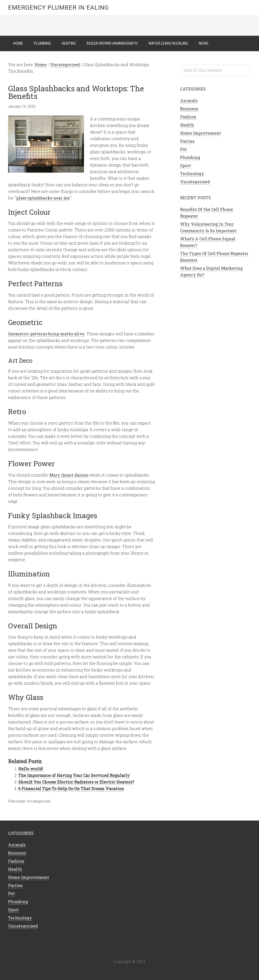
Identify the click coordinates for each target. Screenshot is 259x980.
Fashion (188, 117)
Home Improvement (201, 133)
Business (189, 109)
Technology (192, 174)
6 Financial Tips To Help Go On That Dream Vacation (71, 788)
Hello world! (31, 769)
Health (187, 125)
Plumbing (190, 157)
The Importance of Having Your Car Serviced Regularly (74, 775)
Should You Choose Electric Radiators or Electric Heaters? (76, 782)
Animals (189, 101)
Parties (187, 141)
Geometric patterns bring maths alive (46, 334)
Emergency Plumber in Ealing (58, 8)
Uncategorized (39, 801)
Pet (184, 149)
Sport (186, 165)
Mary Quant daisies (69, 475)
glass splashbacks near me (43, 198)
